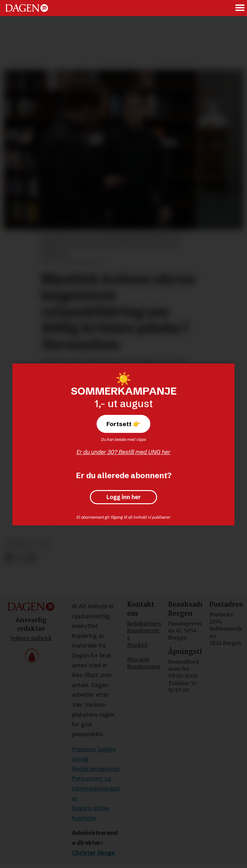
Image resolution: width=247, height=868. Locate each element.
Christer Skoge (93, 853)
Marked (137, 645)
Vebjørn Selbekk (31, 638)
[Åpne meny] (240, 8)
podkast (19, 544)
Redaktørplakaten (96, 769)
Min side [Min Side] (138, 659)
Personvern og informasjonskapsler (96, 788)
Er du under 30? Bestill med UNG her (123, 452)
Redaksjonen (144, 623)
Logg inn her (124, 497)
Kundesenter (144, 667)
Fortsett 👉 (123, 424)
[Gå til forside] (27, 8)
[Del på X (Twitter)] (20, 558)
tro (44, 544)
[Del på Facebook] (9, 558)
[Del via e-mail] (32, 558)
